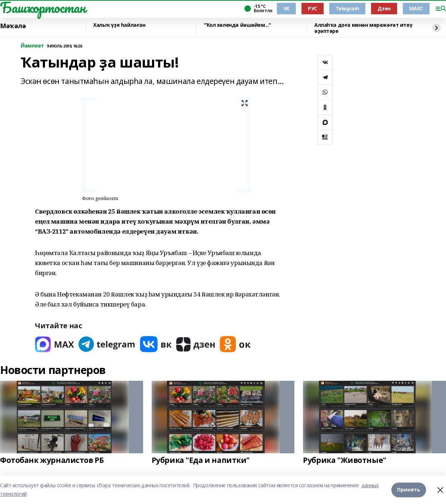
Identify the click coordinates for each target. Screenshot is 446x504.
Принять (409, 490)
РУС (313, 8)
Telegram (348, 8)
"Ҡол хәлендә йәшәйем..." (237, 25)
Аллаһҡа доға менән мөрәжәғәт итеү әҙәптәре (363, 28)
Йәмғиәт (32, 46)
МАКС (416, 8)
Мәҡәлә (13, 26)
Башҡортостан (43, 8)
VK (286, 8)
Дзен (384, 8)
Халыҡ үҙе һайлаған (119, 25)
